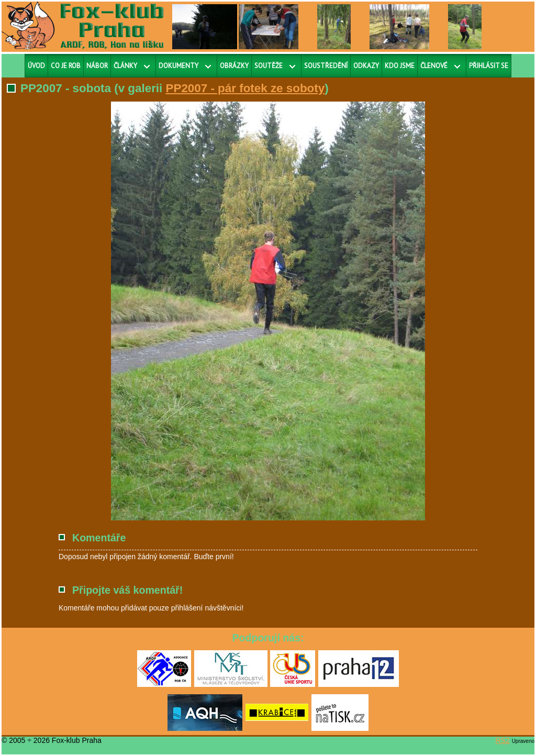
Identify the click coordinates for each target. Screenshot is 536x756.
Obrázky (234, 66)
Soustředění (326, 66)
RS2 (503, 740)
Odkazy (366, 66)
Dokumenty (178, 66)
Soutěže (269, 66)
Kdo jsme (400, 66)
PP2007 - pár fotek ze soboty (245, 88)
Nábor (97, 66)
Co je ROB (66, 66)
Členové (434, 66)
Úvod (36, 66)
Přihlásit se (489, 66)
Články (125, 66)
